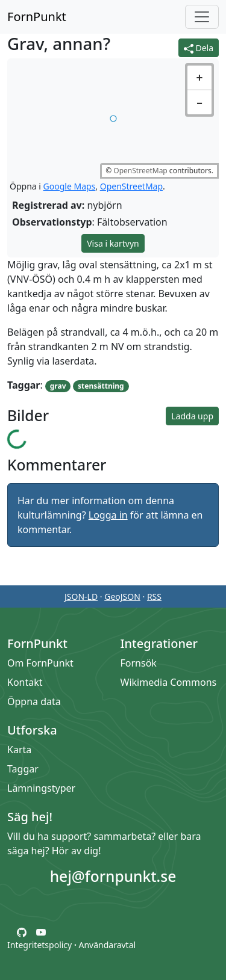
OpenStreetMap (140, 171)
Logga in (108, 515)
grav (58, 386)
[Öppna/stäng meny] (202, 17)
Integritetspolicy (39, 945)
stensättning (101, 386)
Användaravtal (107, 945)
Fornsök (139, 663)
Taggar (23, 769)
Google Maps (70, 186)
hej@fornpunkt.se (113, 876)
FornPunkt (37, 17)
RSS (154, 596)
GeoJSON (122, 596)
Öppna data (34, 701)
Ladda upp (192, 416)
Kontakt (25, 682)
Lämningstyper (41, 788)
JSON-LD (81, 596)
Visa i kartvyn (113, 243)
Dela (199, 48)
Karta (19, 750)
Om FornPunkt (40, 663)
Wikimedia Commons (169, 682)
